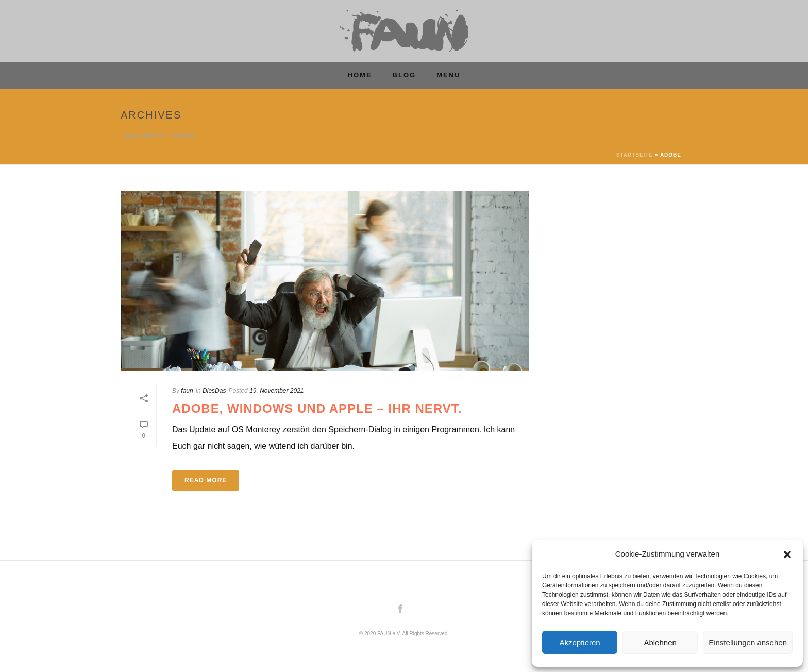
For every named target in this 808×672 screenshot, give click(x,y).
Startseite (635, 155)
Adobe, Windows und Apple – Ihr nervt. (317, 408)
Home (360, 75)
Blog (405, 75)
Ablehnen (660, 642)
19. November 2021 (276, 391)
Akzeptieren (579, 642)
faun (187, 391)
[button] (787, 555)
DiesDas (214, 391)
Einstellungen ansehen (748, 642)
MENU (448, 75)
